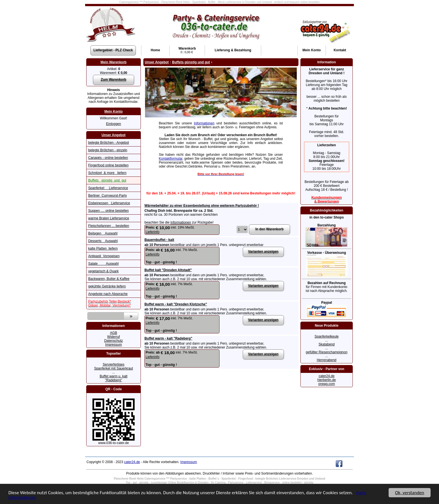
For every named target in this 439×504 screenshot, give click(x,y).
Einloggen (114, 124)
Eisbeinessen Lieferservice (109, 203)
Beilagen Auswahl (103, 233)
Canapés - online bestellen (108, 158)
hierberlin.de (326, 380)
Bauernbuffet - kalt (159, 240)
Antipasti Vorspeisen (104, 256)
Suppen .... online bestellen (108, 211)
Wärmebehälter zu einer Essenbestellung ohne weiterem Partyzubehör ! (202, 206)
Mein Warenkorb (114, 62)
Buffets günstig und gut (107, 180)
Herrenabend (326, 360)
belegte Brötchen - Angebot (108, 143)
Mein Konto (114, 112)
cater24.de (327, 376)
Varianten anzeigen (263, 252)
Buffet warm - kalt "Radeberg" (168, 338)
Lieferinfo (152, 232)
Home (155, 50)
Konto (311, 50)
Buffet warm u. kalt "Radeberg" (114, 378)
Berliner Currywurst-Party (108, 196)
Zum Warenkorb (114, 80)
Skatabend (327, 344)
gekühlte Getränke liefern (107, 286)
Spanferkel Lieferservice (108, 188)
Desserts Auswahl (103, 241)
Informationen (204, 123)
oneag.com (327, 384)
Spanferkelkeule (326, 336)
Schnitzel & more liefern (107, 173)
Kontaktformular (171, 159)
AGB (114, 333)
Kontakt (340, 50)
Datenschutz (114, 341)
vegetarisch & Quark (103, 271)
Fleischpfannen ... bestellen (109, 226)
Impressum (114, 345)
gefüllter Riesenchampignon (327, 352)
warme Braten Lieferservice (109, 218)
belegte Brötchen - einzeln (108, 150)
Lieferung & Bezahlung (233, 50)
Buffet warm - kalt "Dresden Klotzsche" (176, 304)
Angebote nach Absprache (108, 294)
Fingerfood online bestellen (108, 165)
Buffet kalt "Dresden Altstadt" (168, 270)
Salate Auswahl (103, 264)
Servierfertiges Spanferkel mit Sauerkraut (114, 366)
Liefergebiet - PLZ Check (113, 50)
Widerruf (114, 337)
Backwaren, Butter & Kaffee (109, 279)
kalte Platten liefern (103, 248)
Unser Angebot (114, 135)
